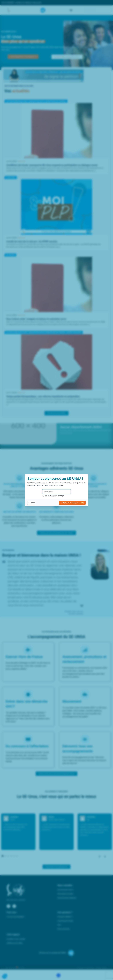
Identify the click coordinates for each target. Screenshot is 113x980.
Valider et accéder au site (72, 503)
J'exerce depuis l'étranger (53, 496)
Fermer (32, 503)
